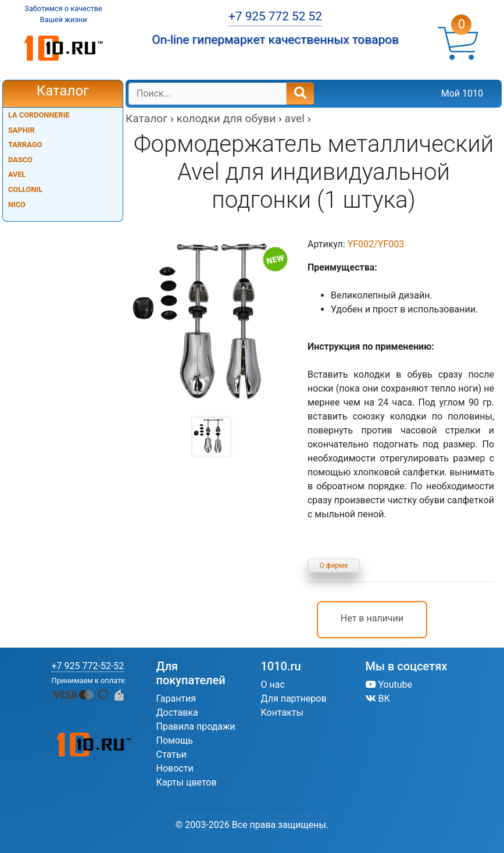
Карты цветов (187, 782)
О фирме (334, 566)
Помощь (175, 740)
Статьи (171, 754)
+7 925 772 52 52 (275, 16)
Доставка (177, 712)
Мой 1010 (462, 93)
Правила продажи (196, 726)
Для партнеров (294, 699)
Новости (175, 768)
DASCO (20, 160)
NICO (17, 205)
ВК (378, 699)
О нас (273, 685)
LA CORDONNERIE (39, 115)
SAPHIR (22, 130)
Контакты (282, 712)
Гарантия (176, 699)
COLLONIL (25, 189)
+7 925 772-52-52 (88, 666)
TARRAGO (25, 145)
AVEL (17, 174)
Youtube (389, 685)
